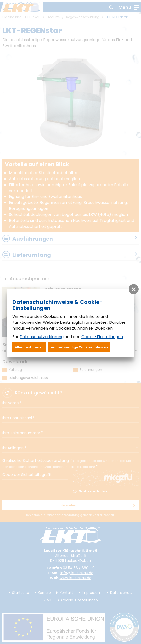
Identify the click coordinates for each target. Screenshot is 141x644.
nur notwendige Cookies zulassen (79, 347)
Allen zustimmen (29, 347)
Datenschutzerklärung (42, 337)
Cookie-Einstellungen (102, 337)
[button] (134, 289)
